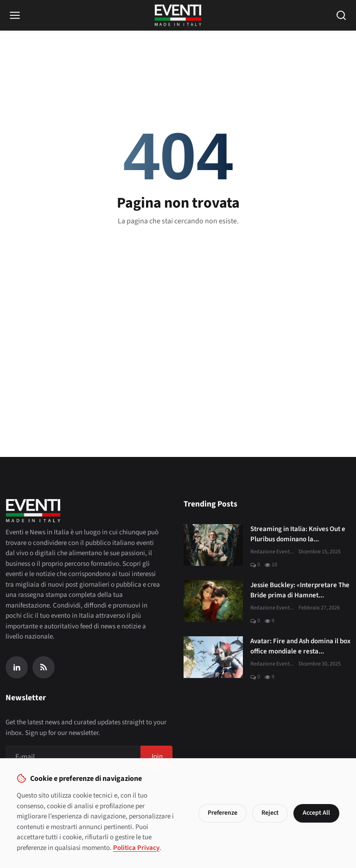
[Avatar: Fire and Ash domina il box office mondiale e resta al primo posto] (213, 657)
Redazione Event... (272, 552)
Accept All (316, 813)
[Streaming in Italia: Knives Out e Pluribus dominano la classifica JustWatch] (213, 545)
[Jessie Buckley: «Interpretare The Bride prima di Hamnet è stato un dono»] (213, 601)
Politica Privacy (136, 848)
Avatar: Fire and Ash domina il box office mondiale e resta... (300, 646)
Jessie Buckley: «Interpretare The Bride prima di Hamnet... (300, 590)
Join (156, 757)
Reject (270, 813)
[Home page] (178, 15)
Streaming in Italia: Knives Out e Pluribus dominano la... (298, 534)
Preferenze (222, 813)
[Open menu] (15, 15)
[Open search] (341, 15)
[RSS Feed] (44, 667)
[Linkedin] (17, 667)
